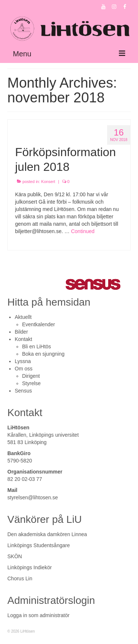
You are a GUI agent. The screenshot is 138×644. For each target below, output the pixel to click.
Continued (83, 231)
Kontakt (23, 339)
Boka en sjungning (43, 354)
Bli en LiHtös (37, 346)
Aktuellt (23, 317)
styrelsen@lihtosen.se (33, 497)
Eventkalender (39, 324)
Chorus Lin (20, 578)
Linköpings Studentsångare (39, 545)
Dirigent (31, 376)
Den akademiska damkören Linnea (47, 534)
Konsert (48, 182)
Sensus (23, 391)
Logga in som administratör (38, 615)
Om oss (24, 369)
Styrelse (31, 383)
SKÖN (15, 556)
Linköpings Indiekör (30, 567)
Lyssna (23, 361)
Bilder (21, 332)
